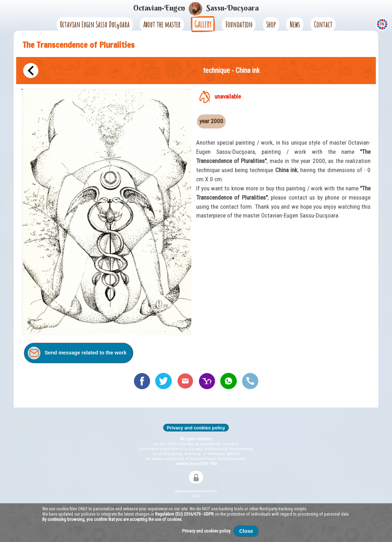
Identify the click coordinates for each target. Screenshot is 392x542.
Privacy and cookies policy (196, 428)
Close (246, 531)
